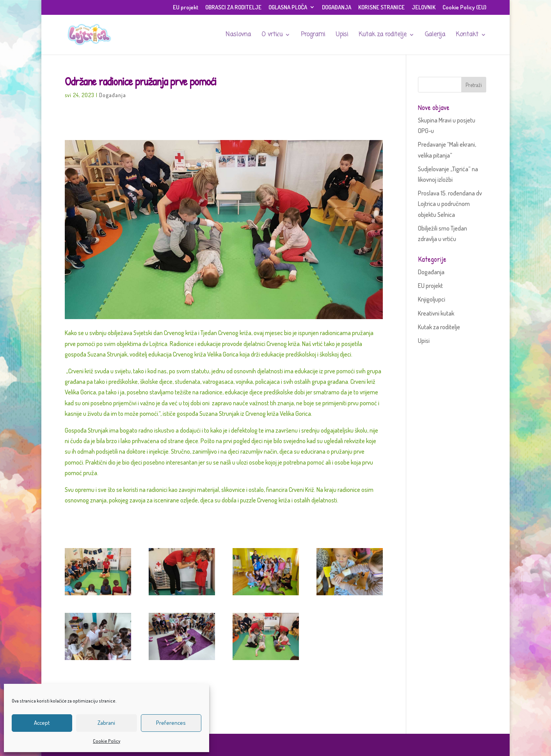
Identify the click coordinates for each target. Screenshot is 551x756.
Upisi (342, 35)
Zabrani (106, 723)
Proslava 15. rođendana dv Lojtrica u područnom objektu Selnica (450, 204)
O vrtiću (272, 35)
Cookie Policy (107, 741)
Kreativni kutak (436, 313)
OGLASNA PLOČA (288, 8)
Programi (313, 35)
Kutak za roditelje (383, 35)
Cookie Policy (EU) (464, 8)
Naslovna (238, 35)
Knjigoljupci (432, 299)
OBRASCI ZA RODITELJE (233, 8)
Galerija (435, 35)
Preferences (171, 723)
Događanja (113, 95)
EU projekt (186, 8)
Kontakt (467, 35)
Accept (42, 723)
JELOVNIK (424, 8)
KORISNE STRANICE (381, 8)
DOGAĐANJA (337, 8)
